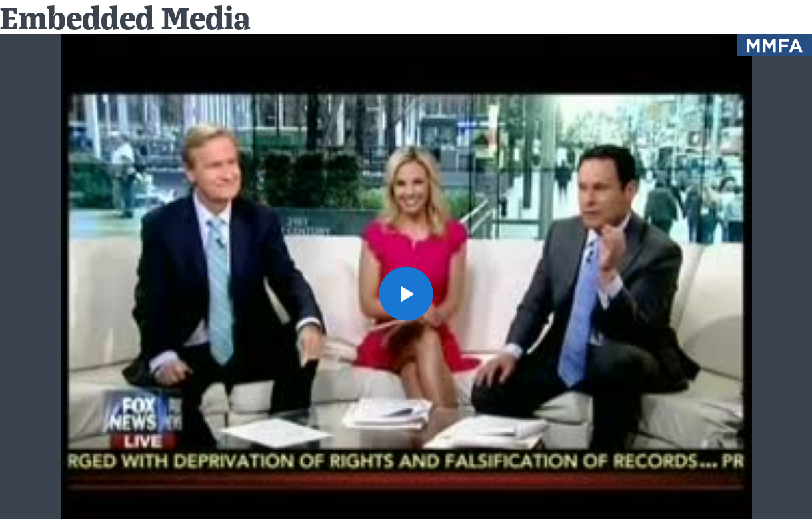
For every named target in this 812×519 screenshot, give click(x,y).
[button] (406, 294)
